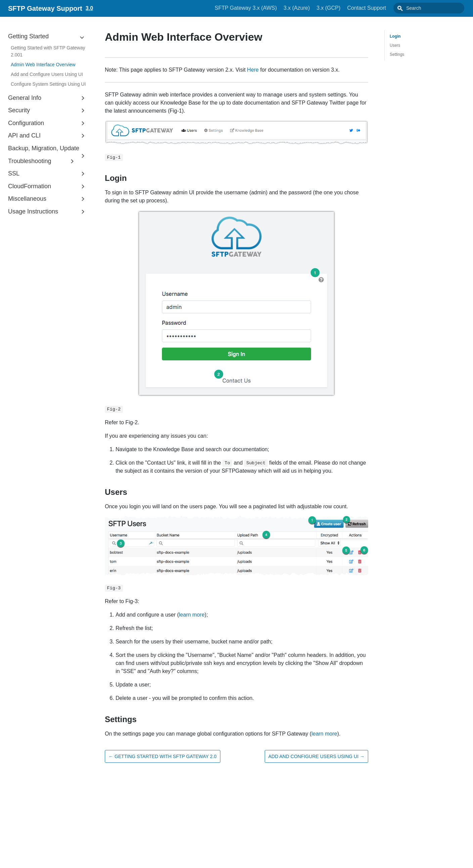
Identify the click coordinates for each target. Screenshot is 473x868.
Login (395, 36)
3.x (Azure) (312, 8)
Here (253, 70)
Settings (397, 54)
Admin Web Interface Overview (43, 65)
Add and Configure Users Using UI (47, 74)
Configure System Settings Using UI (48, 84)
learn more (192, 615)
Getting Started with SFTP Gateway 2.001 (48, 51)
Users (395, 45)
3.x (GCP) (343, 8)
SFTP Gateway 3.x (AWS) (261, 8)
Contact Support (382, 8)
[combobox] (436, 8)
